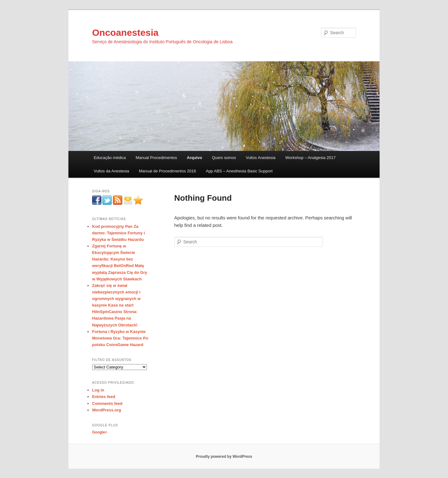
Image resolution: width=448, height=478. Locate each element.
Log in (98, 390)
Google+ (100, 432)
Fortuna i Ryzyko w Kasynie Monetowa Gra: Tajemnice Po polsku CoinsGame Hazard (120, 338)
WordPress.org (107, 410)
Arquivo (195, 158)
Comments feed (107, 403)
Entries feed (104, 397)
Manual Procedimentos (156, 158)
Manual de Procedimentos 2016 (167, 171)
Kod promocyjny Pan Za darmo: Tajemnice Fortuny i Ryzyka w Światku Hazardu (119, 233)
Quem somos (224, 158)
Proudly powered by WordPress (224, 457)
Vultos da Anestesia (111, 171)
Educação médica (110, 158)
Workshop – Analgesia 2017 (310, 158)
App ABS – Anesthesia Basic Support (239, 171)
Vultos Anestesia (261, 158)
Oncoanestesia (125, 33)
